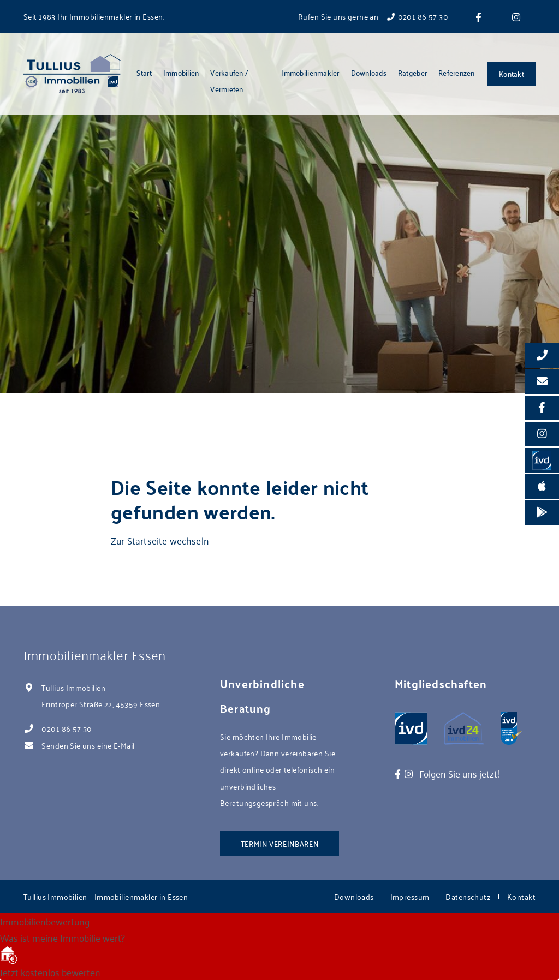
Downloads (369, 72)
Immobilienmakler (310, 72)
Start (144, 72)
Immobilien (181, 72)
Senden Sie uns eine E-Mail (88, 745)
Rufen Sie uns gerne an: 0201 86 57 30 (373, 16)
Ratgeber (412, 72)
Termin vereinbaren (280, 843)
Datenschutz (468, 896)
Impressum (410, 896)
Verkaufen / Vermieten (229, 80)
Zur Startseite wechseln (160, 540)
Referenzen (457, 72)
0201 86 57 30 (67, 728)
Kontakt (512, 73)
